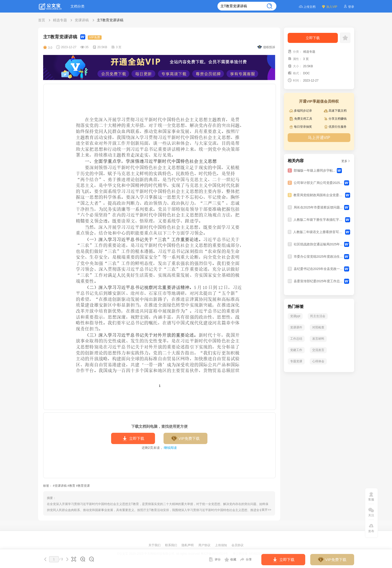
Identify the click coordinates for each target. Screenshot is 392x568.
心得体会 (318, 361)
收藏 (230, 559)
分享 (246, 559)
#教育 (71, 486)
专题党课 (296, 361)
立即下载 (133, 439)
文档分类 (77, 6)
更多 (346, 161)
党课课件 (296, 327)
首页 (42, 20)
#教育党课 (83, 486)
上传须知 (221, 545)
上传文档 (307, 6)
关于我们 (155, 545)
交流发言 (318, 350)
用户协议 (205, 545)
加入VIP (329, 6)
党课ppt (295, 316)
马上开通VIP (319, 138)
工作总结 (296, 339)
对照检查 (318, 327)
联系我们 (171, 545)
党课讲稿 (82, 20)
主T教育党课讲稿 (110, 20)
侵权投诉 (266, 47)
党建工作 (296, 350)
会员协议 (238, 545)
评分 (215, 559)
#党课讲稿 (60, 486)
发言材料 (318, 339)
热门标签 (296, 306)
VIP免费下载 (185, 439)
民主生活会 (318, 316)
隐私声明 (188, 545)
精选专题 (60, 20)
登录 (349, 6)
